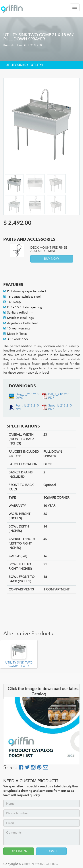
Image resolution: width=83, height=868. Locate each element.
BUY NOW (52, 259)
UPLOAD (19, 851)
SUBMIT (51, 851)
